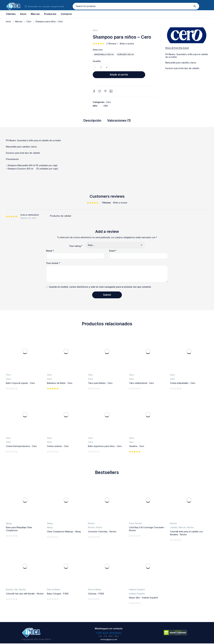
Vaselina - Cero (137, 447)
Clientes (11, 14)
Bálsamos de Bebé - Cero (60, 383)
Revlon (91, 524)
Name (50, 251)
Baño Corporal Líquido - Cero (20, 383)
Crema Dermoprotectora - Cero (21, 447)
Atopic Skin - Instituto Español (143, 598)
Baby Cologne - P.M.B (58, 594)
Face (131, 524)
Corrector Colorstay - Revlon (102, 532)
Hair (16, 590)
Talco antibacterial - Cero (141, 383)
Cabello (174, 528)
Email (113, 251)
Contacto (66, 14)
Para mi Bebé (53, 590)
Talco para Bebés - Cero (100, 383)
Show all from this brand (177, 48)
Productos (50, 14)
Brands (9, 590)
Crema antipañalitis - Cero (183, 383)
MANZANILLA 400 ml (104, 54)
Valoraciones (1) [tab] (121, 121)
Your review (53, 264)
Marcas (35, 14)
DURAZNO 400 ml (126, 54)
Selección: (98, 50)
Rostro (99, 528)
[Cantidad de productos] (101, 67)
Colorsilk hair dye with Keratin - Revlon (25, 594)
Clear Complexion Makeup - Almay (64, 532)
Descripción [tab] (90, 121)
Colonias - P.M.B (96, 594)
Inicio (23, 14)
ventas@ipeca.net (109, 640)
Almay (9, 524)
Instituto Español (137, 590)
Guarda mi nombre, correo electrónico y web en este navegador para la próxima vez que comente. (100, 287)
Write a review (127, 44)
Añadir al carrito (133, 67)
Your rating (76, 247)
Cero (29, 21)
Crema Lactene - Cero (58, 447)
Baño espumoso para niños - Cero (105, 447)
